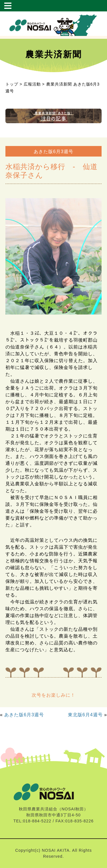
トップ (12, 84)
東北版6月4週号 (85, 715)
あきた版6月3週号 (24, 715)
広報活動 (32, 84)
